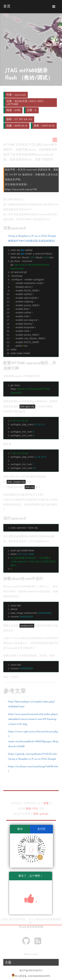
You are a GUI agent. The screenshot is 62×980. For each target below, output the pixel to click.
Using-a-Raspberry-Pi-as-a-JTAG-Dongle (32, 236)
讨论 (35, 809)
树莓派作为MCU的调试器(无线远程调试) (32, 241)
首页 (30, 927)
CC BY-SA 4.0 (23, 119)
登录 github (41, 814)
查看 (46, 803)
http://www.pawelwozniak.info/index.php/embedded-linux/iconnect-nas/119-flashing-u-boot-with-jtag (33, 719)
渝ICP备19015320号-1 (31, 971)
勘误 (29, 809)
